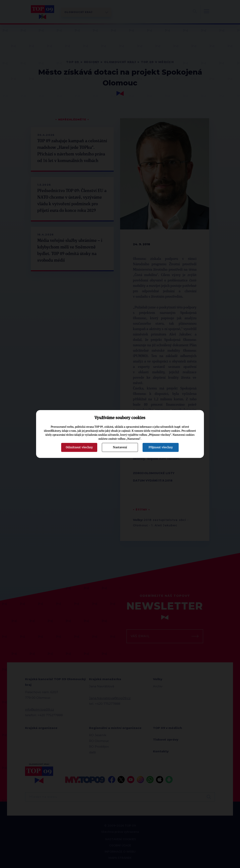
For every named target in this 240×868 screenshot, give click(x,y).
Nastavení (120, 447)
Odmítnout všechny (79, 447)
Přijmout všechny (161, 447)
